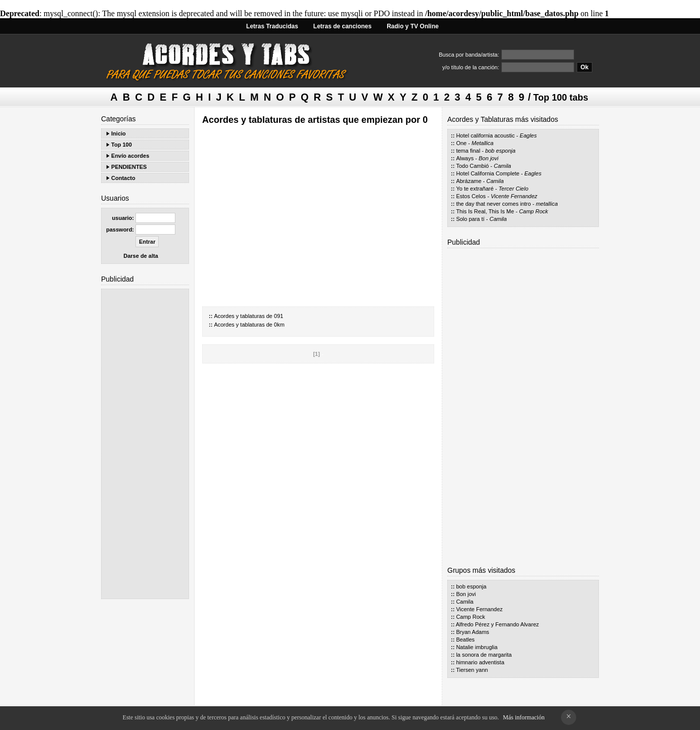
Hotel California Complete (487, 173)
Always (465, 158)
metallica (547, 204)
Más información (524, 717)
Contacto (123, 178)
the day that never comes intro (493, 204)
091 (278, 316)
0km (279, 325)
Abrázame (469, 181)
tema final (468, 151)
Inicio (119, 133)
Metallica (482, 143)
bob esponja (500, 151)
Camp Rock (533, 211)
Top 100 (122, 145)
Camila (502, 166)
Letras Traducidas (272, 26)
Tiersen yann (472, 670)
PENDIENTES (129, 167)
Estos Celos (471, 196)
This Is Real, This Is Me (485, 211)
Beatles (465, 640)
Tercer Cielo (513, 189)
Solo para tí (470, 219)
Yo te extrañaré (475, 189)
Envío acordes (130, 156)
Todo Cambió (472, 166)
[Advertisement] (145, 444)
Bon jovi (488, 158)
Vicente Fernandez (514, 196)
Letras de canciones (342, 26)
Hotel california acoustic (485, 135)
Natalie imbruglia (477, 647)
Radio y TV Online (413, 26)
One (461, 143)
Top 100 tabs (561, 98)
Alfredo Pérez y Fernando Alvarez (497, 624)
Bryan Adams (472, 632)
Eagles (528, 135)
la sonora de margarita (484, 655)
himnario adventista (480, 662)
